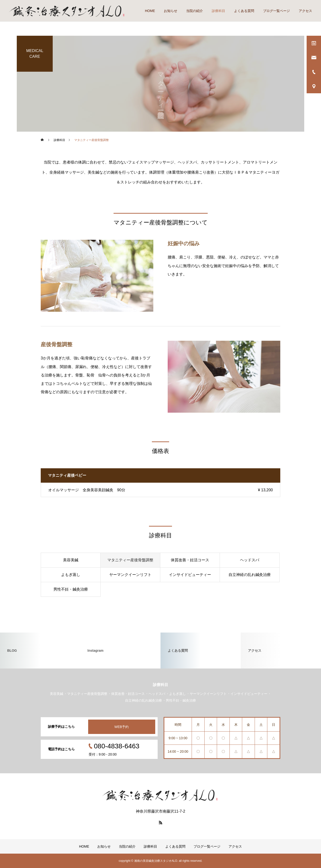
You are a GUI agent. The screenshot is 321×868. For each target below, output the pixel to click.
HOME (150, 11)
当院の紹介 (195, 11)
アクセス (305, 11)
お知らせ (171, 11)
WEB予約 (122, 727)
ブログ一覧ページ (276, 11)
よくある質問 (244, 11)
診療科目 (218, 11)
